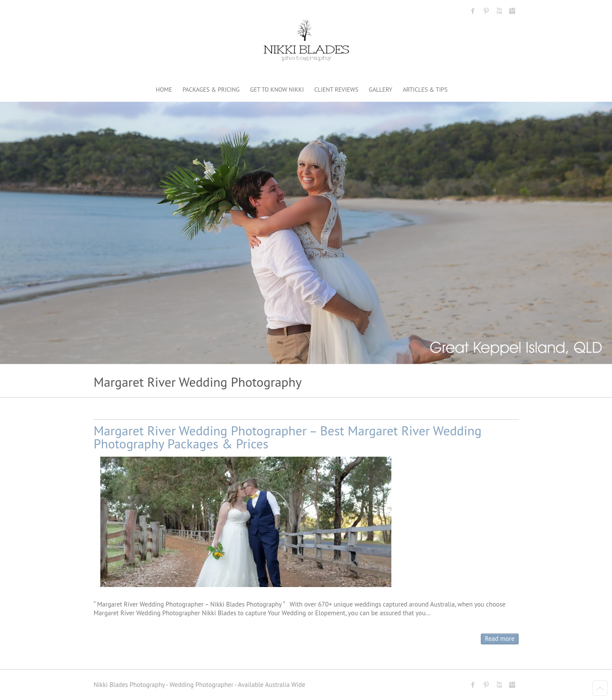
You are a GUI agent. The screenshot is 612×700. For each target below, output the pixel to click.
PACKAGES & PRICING (211, 90)
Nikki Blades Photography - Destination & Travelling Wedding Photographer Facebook (473, 11)
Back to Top (600, 688)
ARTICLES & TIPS (425, 90)
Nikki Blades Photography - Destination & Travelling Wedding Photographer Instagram (512, 11)
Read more (500, 639)
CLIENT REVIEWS (337, 90)
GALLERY (380, 90)
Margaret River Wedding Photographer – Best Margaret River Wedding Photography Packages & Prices (288, 437)
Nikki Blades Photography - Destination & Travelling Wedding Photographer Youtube (499, 11)
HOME (164, 90)
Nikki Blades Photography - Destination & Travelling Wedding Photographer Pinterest (486, 11)
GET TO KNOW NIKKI (277, 90)
